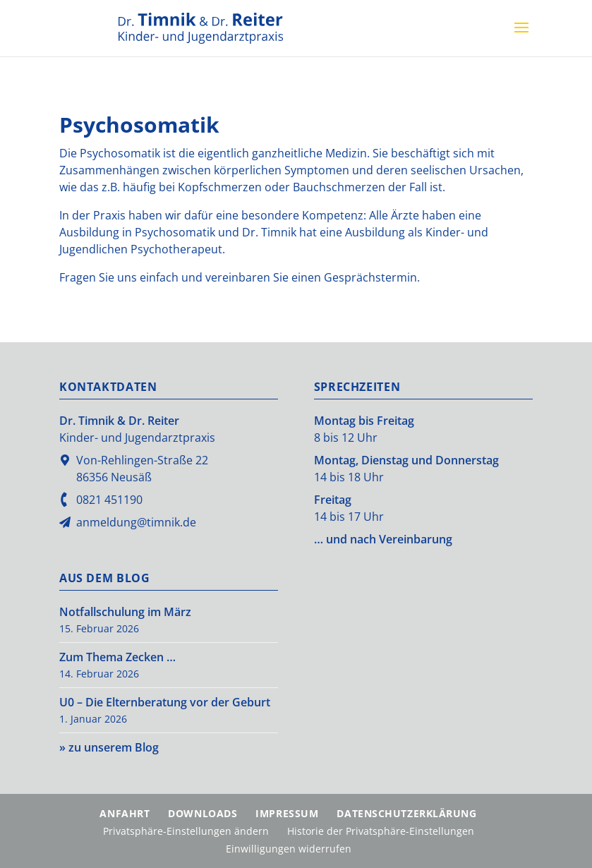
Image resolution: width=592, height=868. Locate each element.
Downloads (203, 813)
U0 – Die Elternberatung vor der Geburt (165, 702)
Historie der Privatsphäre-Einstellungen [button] (381, 831)
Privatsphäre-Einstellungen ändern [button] (186, 831)
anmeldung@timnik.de (136, 522)
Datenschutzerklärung (406, 813)
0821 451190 (109, 500)
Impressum (287, 813)
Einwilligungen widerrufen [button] (289, 849)
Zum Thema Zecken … (117, 657)
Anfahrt (125, 813)
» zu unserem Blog (109, 747)
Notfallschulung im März (125, 612)
